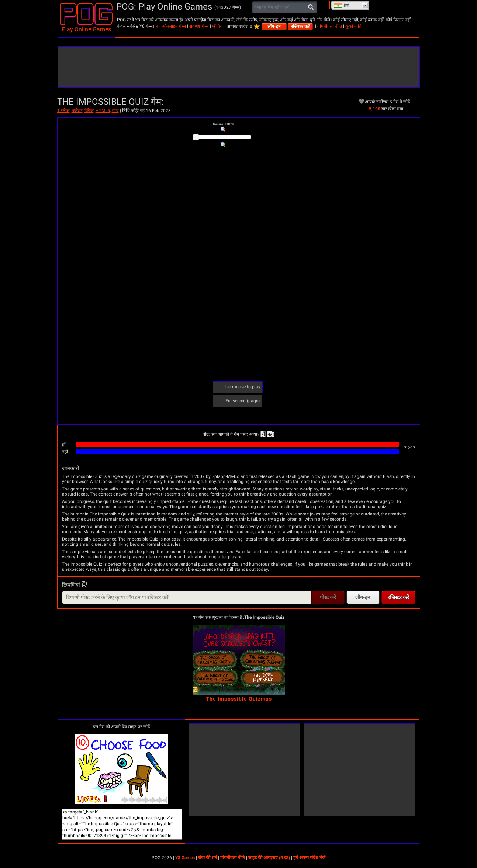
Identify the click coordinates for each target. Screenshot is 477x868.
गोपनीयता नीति (330, 26)
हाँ (263, 434)
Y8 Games (185, 858)
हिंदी (341, 6)
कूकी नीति (353, 26)
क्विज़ (89, 111)
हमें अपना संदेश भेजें (309, 858)
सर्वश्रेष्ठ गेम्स (199, 26)
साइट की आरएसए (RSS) (269, 858)
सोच (115, 111)
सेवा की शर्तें (208, 858)
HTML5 (103, 111)
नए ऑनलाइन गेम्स (171, 26)
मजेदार (77, 111)
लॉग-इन (274, 27)
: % (223, 124)
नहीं (271, 434)
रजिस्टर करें (300, 27)
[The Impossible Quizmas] (239, 660)
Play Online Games (86, 29)
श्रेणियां (218, 26)
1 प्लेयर (63, 111)
